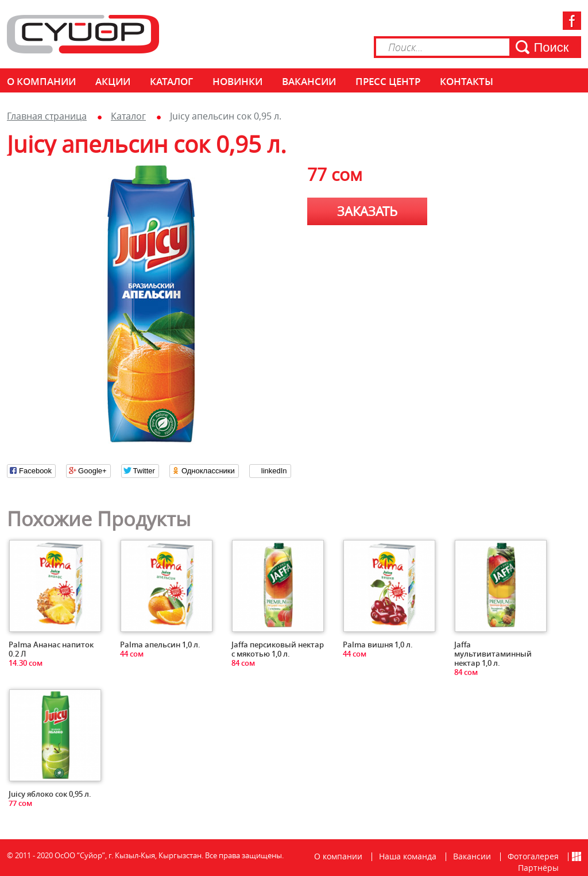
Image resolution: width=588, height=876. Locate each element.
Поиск (552, 47)
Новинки (237, 81)
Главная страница (47, 116)
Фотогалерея (533, 856)
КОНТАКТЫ (467, 81)
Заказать (367, 211)
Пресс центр (388, 81)
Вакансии (309, 81)
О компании (41, 81)
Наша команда (408, 856)
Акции (113, 81)
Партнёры (538, 868)
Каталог (171, 81)
